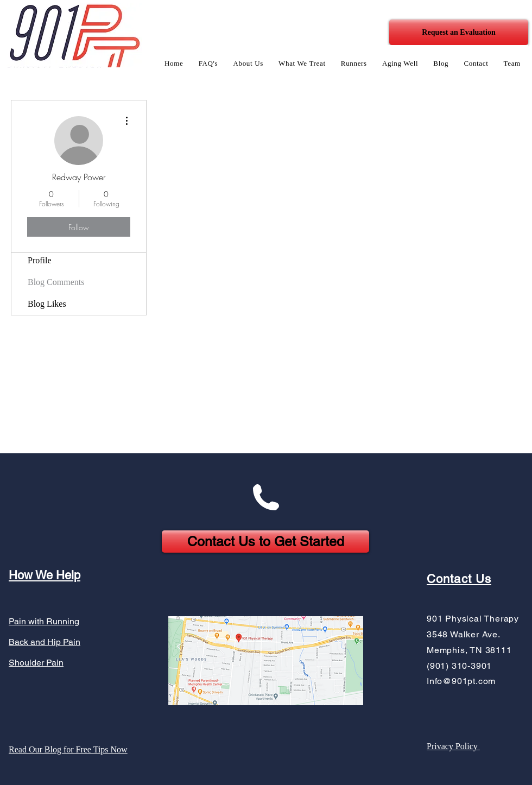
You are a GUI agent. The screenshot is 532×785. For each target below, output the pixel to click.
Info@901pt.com (461, 681)
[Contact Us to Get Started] (265, 542)
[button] (248, 64)
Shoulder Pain (36, 663)
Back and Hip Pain (45, 642)
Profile (40, 260)
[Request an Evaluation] (459, 32)
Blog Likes (47, 304)
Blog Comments (56, 282)
